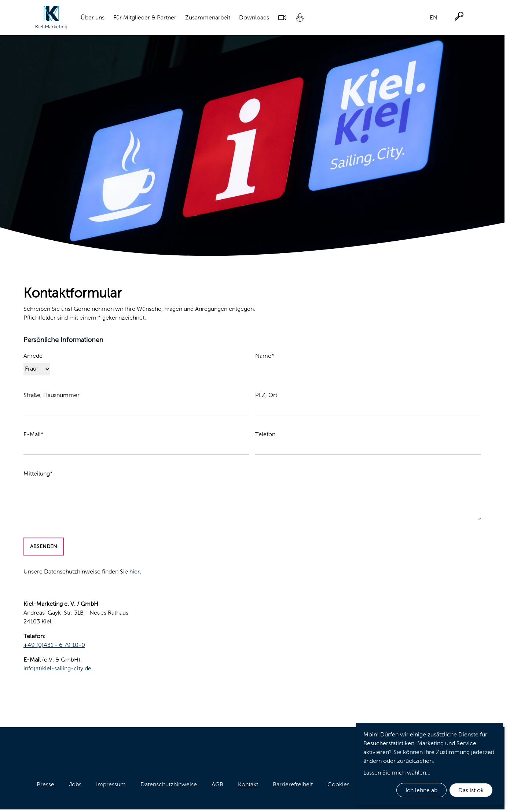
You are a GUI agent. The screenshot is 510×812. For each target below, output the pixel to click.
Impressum (111, 784)
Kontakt (248, 784)
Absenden (44, 547)
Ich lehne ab (421, 790)
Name (265, 356)
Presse (45, 784)
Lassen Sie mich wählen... (397, 773)
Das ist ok (471, 790)
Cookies (338, 784)
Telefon (265, 434)
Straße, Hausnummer (52, 395)
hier (135, 571)
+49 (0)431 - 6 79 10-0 (54, 645)
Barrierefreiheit (293, 784)
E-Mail (34, 434)
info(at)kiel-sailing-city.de (57, 668)
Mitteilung (38, 474)
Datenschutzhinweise (169, 784)
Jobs (75, 784)
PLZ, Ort (266, 395)
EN (434, 17)
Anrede (33, 356)
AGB (217, 784)
